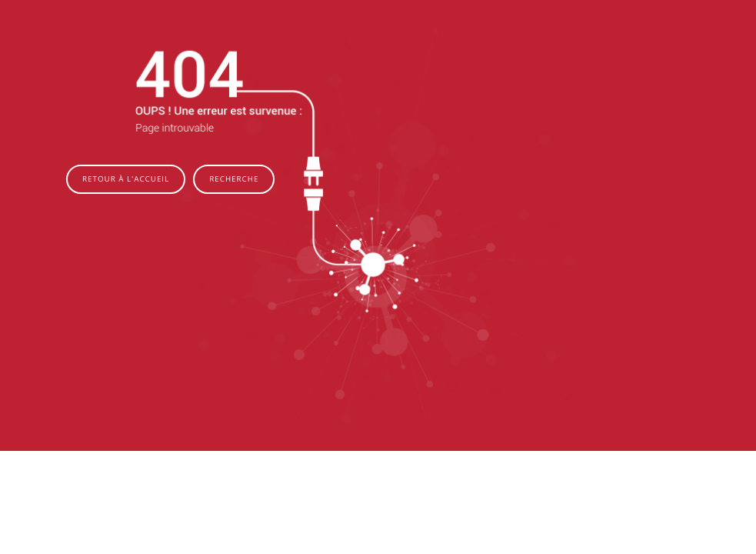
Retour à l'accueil (126, 179)
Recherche (234, 179)
